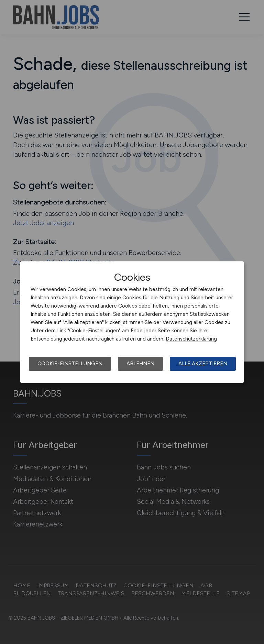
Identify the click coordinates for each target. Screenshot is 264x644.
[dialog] (132, 322)
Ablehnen (140, 364)
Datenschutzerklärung (191, 339)
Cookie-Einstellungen (70, 364)
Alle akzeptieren (203, 364)
